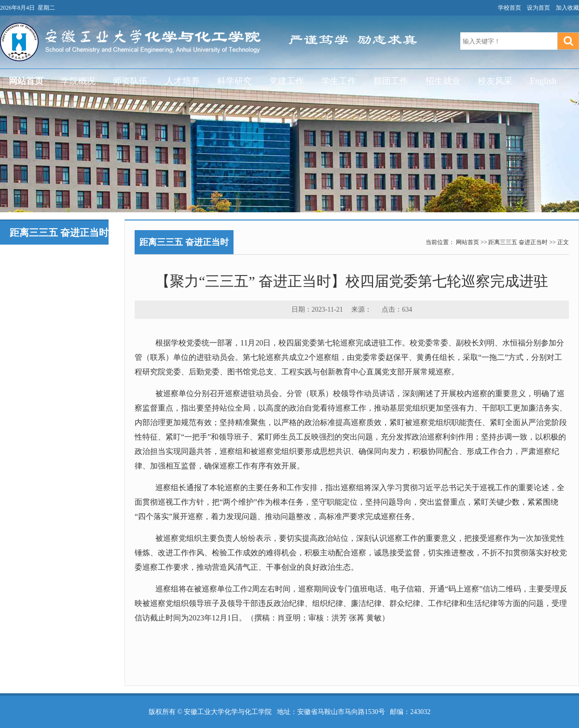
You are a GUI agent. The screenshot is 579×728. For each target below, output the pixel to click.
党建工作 (287, 81)
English (543, 81)
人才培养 (182, 81)
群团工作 (391, 81)
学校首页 (510, 8)
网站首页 (26, 81)
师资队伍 (130, 81)
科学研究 (234, 81)
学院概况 (78, 81)
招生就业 (443, 81)
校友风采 (495, 81)
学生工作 (339, 81)
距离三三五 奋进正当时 (518, 242)
